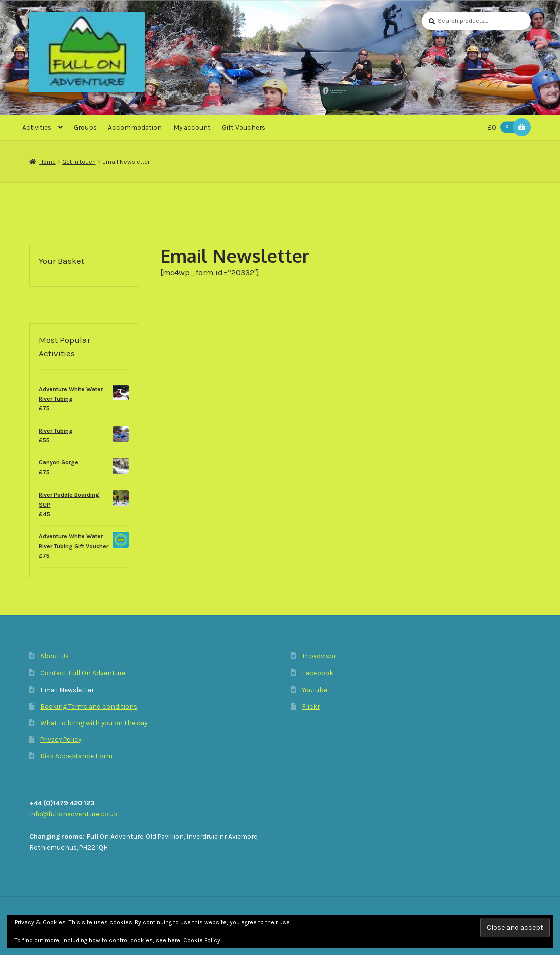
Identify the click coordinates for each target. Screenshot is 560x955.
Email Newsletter (67, 690)
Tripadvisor (319, 656)
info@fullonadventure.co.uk (73, 814)
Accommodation (135, 127)
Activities (37, 127)
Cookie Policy (202, 940)
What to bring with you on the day (94, 723)
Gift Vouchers (244, 127)
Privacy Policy (61, 739)
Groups (85, 127)
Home (47, 162)
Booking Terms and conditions (89, 706)
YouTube (315, 690)
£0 (503, 127)
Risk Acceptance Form (76, 756)
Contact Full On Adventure (83, 673)
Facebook (318, 673)
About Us (54, 656)
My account (192, 127)
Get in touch (79, 162)
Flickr (311, 706)
